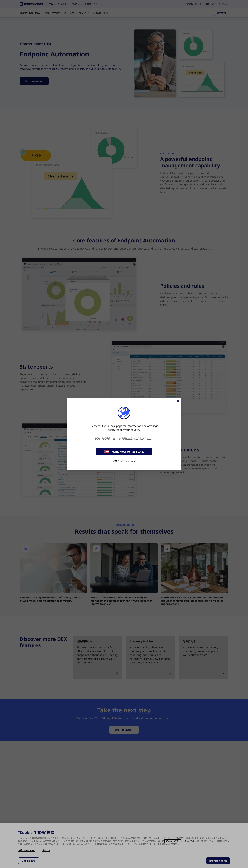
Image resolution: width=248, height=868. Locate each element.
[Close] (178, 401)
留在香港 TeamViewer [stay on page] (124, 461)
